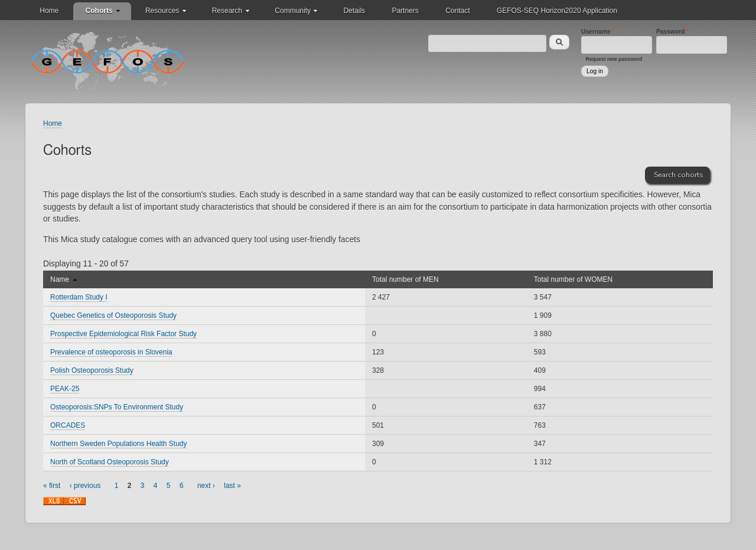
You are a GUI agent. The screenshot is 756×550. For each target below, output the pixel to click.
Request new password (614, 59)
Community (293, 11)
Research (227, 11)
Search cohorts (679, 175)
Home (49, 11)
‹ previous (85, 486)
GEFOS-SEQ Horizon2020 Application (557, 11)
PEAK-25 (65, 389)
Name (63, 279)
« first (52, 486)
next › (206, 486)
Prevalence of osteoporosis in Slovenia (111, 352)
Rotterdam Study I (79, 297)
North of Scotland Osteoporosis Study (110, 462)
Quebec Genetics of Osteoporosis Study (113, 315)
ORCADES (68, 425)
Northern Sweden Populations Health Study (118, 444)
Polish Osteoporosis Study (92, 370)
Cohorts (99, 11)
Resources (162, 11)
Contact (457, 11)
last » (232, 486)
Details (354, 11)
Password (672, 32)
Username (598, 32)
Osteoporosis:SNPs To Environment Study (117, 407)
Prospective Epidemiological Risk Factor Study (123, 334)
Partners (405, 11)
